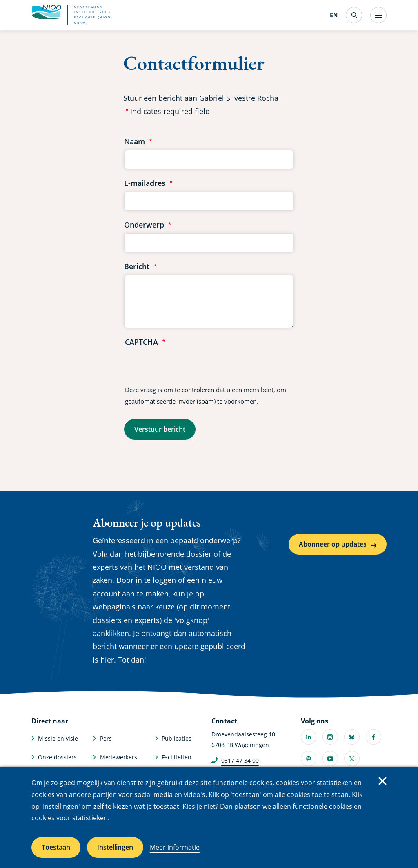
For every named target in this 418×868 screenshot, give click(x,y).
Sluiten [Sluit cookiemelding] (382, 781)
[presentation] (187, 366)
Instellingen (115, 847)
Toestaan (56, 847)
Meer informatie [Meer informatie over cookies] (175, 847)
